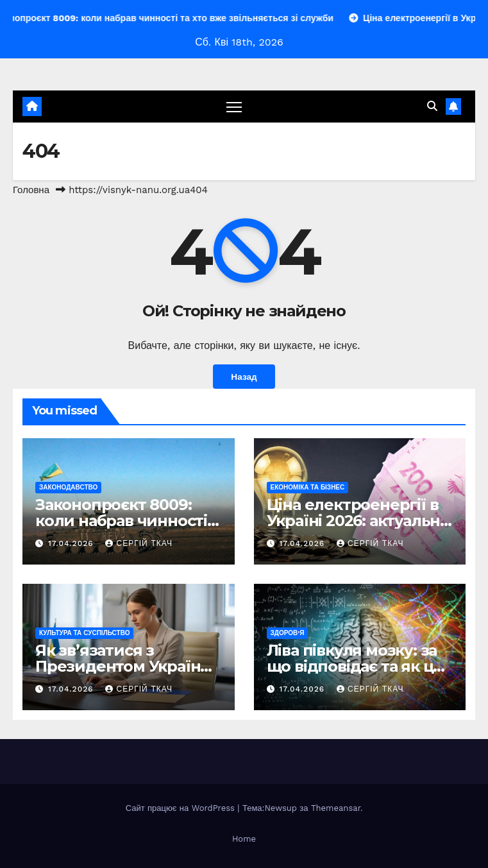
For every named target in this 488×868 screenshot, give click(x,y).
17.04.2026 (72, 543)
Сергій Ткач (139, 543)
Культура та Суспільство (84, 633)
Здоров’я (288, 633)
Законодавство (68, 487)
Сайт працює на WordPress (182, 808)
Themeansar (336, 808)
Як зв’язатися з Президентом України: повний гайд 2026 (125, 666)
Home (244, 839)
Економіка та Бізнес (308, 487)
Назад (244, 377)
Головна (31, 190)
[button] (432, 106)
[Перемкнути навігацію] (234, 106)
